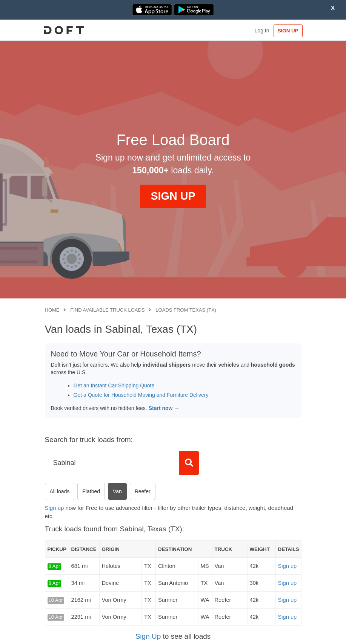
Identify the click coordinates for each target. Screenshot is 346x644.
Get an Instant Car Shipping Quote (114, 385)
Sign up (55, 508)
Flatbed (91, 491)
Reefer (143, 491)
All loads (60, 491)
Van (117, 491)
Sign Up (148, 636)
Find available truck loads (107, 310)
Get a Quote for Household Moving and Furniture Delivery (141, 395)
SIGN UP (285, 31)
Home (52, 310)
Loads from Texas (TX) (186, 310)
